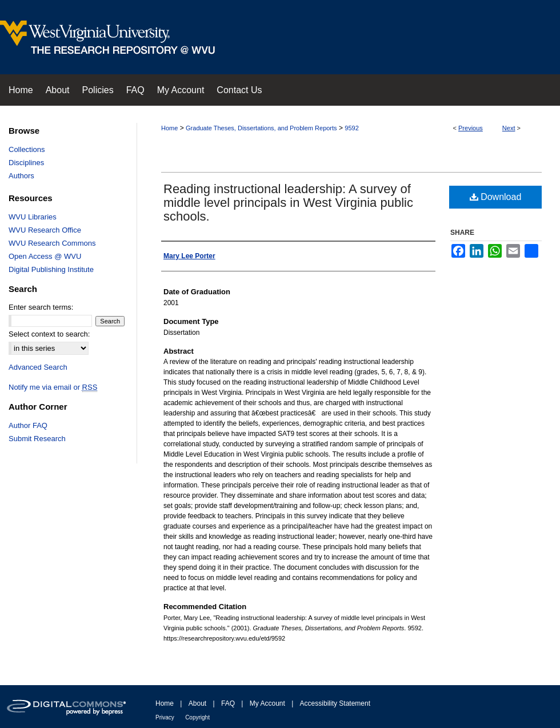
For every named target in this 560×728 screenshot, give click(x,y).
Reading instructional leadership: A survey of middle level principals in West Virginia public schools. (288, 203)
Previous (471, 128)
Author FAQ (28, 425)
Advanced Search (38, 367)
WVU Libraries (33, 217)
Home (169, 128)
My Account (267, 703)
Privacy (165, 717)
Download (496, 197)
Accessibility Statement (335, 703)
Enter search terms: (41, 307)
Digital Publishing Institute (51, 269)
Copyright (197, 717)
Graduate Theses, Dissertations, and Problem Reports (261, 128)
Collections (27, 149)
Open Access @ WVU (45, 256)
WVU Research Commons (52, 243)
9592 (351, 128)
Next (509, 128)
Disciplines (26, 163)
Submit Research (37, 439)
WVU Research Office (45, 230)
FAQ (228, 703)
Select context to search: (49, 334)
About (197, 703)
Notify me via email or (53, 387)
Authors (21, 176)
